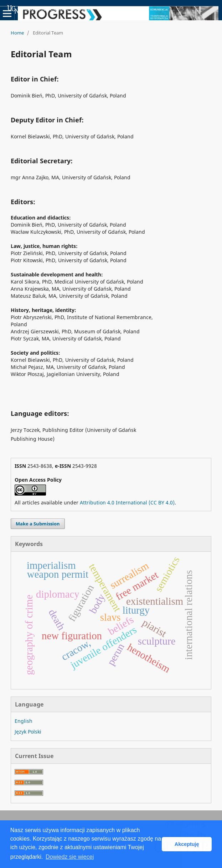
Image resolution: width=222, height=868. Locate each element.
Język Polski (28, 732)
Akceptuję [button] (187, 844)
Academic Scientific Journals (48, 9)
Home (17, 33)
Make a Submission (38, 524)
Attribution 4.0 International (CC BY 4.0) (127, 502)
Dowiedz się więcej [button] (70, 857)
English (24, 721)
